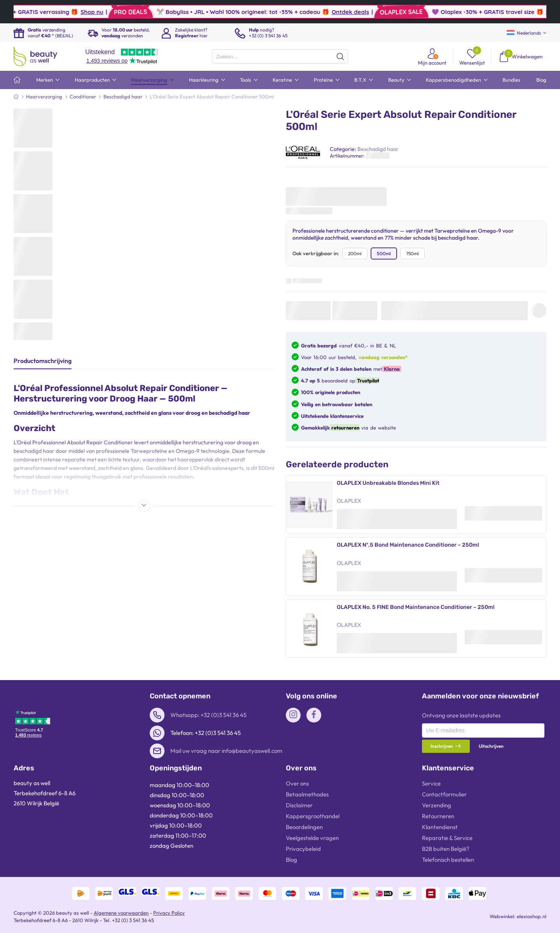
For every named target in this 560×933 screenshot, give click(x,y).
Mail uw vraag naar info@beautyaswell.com (226, 751)
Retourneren (438, 816)
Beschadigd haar (378, 149)
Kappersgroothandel (313, 816)
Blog (291, 860)
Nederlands (524, 33)
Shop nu (122, 12)
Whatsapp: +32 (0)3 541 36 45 (208, 715)
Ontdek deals (380, 12)
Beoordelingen (304, 827)
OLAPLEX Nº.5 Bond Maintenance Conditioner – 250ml (408, 545)
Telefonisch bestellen (448, 860)
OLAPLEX (349, 501)
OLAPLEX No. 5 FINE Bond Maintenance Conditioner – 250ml (416, 607)
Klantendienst (440, 827)
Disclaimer (299, 805)
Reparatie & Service (447, 838)
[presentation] (280, 56)
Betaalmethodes (307, 794)
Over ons (297, 783)
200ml (355, 253)
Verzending (437, 805)
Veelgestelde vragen (312, 838)
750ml (412, 253)
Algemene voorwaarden (121, 913)
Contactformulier (444, 794)
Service (431, 783)
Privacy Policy (169, 913)
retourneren (345, 428)
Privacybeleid (303, 849)
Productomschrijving (43, 361)
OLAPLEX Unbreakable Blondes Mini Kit (388, 483)
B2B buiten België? (446, 849)
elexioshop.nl (532, 916)
